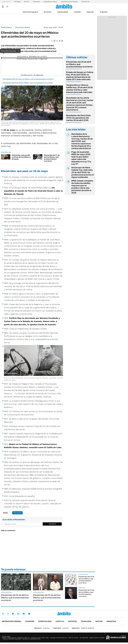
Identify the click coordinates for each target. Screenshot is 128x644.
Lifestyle (77, 12)
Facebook (8, 614)
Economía (48, 12)
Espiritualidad (63, 12)
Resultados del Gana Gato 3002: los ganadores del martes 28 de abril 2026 (78, 118)
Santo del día (86, 2)
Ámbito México (6, 27)
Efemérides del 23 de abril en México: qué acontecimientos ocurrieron (86, 593)
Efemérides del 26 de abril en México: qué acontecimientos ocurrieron (15, 598)
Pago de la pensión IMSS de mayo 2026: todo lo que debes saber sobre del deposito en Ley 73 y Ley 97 (81, 158)
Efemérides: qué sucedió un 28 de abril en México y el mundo (21, 157)
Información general (30, 12)
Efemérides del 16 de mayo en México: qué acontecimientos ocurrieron (28, 79)
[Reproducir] (32, 55)
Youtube (24, 614)
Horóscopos (36, 2)
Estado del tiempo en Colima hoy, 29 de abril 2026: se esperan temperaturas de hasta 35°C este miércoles (80, 76)
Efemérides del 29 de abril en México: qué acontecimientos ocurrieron (28, 83)
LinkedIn (18, 614)
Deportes (90, 12)
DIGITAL (42, 628)
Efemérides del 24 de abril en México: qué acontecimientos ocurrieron (86, 580)
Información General (23, 27)
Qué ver (99, 621)
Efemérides (17, 513)
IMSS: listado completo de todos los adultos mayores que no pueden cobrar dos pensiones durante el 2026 (82, 187)
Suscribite (52, 524)
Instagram (13, 614)
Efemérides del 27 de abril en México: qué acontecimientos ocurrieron (52, 158)
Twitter (3, 614)
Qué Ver (27, 2)
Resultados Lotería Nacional (69, 2)
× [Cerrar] (18, 51)
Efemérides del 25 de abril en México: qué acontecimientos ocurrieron (47, 598)
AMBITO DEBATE (83, 628)
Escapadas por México (50, 2)
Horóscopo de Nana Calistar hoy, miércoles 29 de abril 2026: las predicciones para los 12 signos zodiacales (83, 172)
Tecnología (17, 2)
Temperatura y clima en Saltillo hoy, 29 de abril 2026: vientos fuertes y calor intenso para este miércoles (80, 89)
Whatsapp (29, 614)
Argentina (104, 12)
